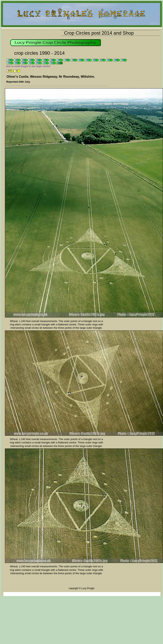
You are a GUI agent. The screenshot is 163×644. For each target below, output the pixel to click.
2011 (38, 63)
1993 (31, 60)
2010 (31, 63)
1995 (45, 60)
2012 (45, 63)
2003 (102, 60)
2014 (59, 63)
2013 (52, 63)
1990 (10, 60)
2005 (116, 60)
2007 (10, 63)
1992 (24, 60)
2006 (123, 60)
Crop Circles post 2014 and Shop (99, 33)
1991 (17, 60)
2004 (109, 60)
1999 (74, 60)
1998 (67, 60)
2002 (95, 60)
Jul (17, 71)
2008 (17, 63)
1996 (52, 60)
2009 (24, 63)
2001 (88, 60)
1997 (59, 60)
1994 (38, 60)
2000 (81, 60)
